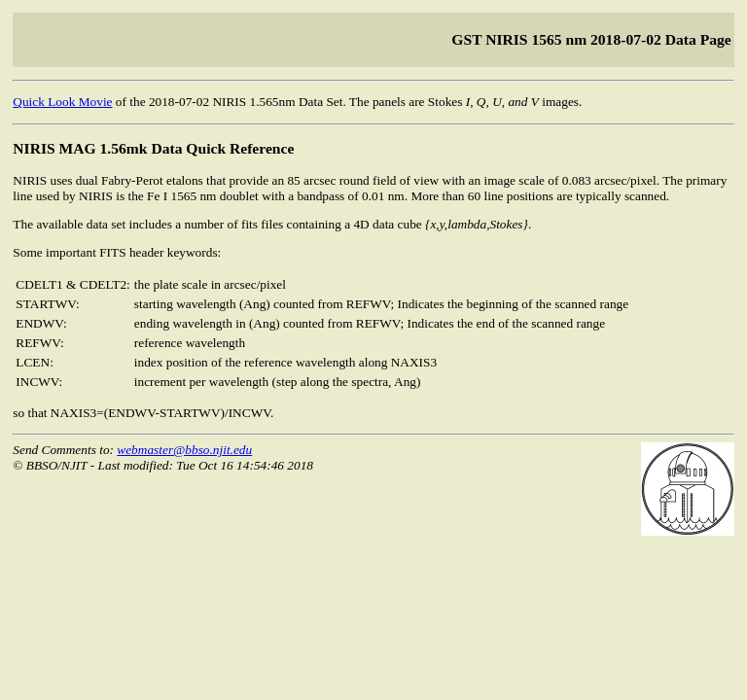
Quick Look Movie (62, 102)
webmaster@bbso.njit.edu (184, 450)
